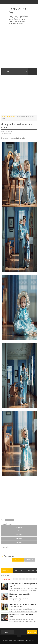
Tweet (19, 527)
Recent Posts (19, 570)
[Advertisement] (19, 46)
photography (11, 117)
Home (4, 117)
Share (19, 531)
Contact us (32, 632)
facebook (18, 560)
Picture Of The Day (21, 640)
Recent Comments (31, 570)
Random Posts (7, 570)
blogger (30, 560)
